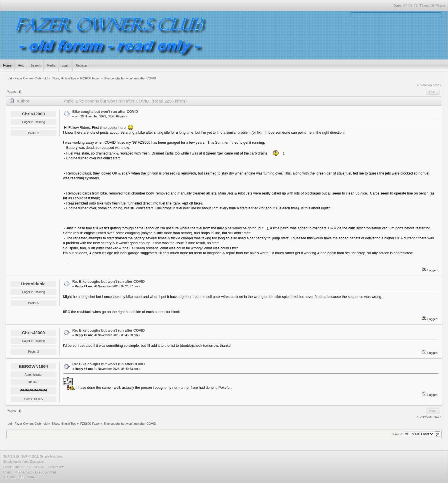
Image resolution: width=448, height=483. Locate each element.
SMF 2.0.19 (11, 456)
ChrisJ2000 (33, 114)
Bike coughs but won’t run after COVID (105, 112)
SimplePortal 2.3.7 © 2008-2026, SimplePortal (34, 467)
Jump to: (398, 434)
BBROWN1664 (33, 366)
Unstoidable (33, 284)
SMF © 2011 (30, 456)
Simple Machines (52, 456)
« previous (424, 85)
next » (437, 85)
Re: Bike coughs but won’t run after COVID (109, 282)
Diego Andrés (46, 472)
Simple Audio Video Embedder (24, 462)
